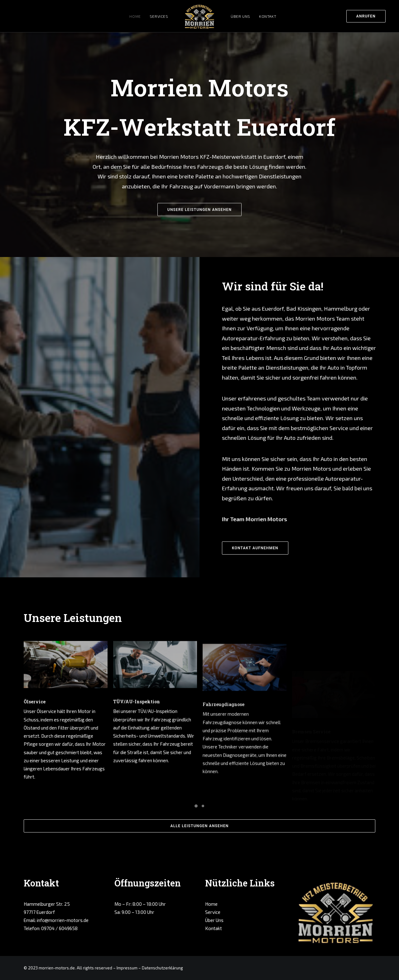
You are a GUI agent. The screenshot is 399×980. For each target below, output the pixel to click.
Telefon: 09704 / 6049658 (51, 928)
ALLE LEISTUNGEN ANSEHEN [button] (200, 826)
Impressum (127, 968)
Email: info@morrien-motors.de (56, 920)
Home (135, 16)
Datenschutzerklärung (162, 968)
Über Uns (240, 16)
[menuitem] (367, 16)
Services (159, 16)
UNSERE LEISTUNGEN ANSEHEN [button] (199, 239)
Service (213, 912)
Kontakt (268, 16)
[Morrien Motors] (200, 16)
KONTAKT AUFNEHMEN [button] (255, 548)
